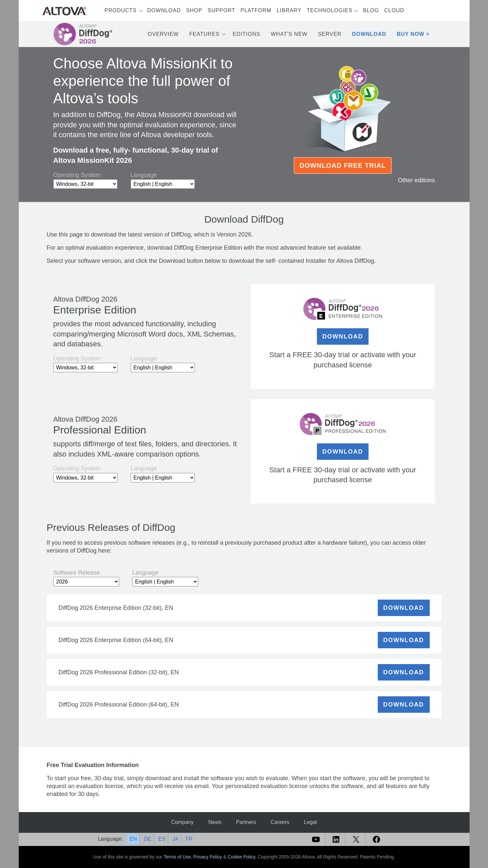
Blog (371, 10)
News (215, 822)
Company (182, 822)
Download (164, 10)
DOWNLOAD (343, 336)
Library (289, 10)
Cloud (394, 10)
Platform (256, 10)
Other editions (416, 180)
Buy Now (411, 34)
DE (147, 839)
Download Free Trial (343, 165)
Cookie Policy (242, 857)
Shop (194, 10)
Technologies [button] (330, 10)
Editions (246, 34)
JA (176, 839)
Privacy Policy (207, 857)
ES (162, 839)
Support (221, 10)
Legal (310, 822)
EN (133, 839)
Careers (280, 822)
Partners (246, 822)
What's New (289, 34)
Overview (163, 34)
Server (330, 34)
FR (189, 839)
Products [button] (121, 10)
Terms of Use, (178, 857)
